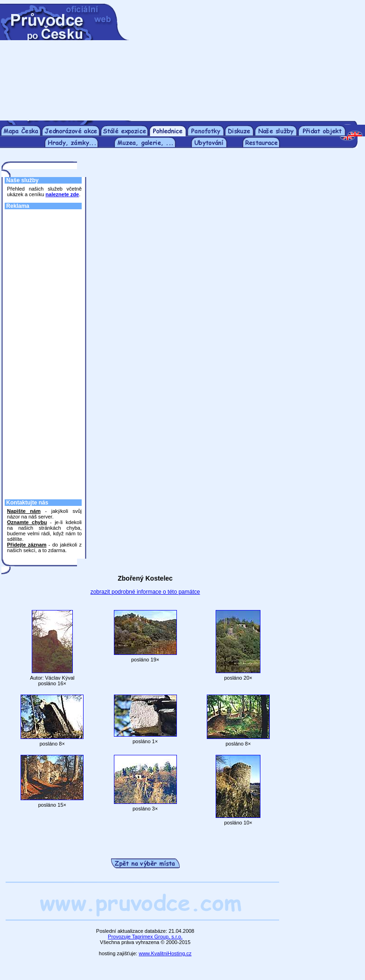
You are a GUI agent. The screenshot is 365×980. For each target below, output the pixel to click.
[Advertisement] (242, 62)
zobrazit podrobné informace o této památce (145, 592)
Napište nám (24, 511)
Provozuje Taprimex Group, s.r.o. (145, 937)
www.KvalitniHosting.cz (165, 953)
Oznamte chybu (27, 522)
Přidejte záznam (27, 545)
